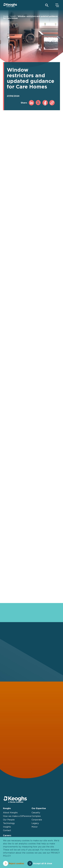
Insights (7, 827)
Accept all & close (43, 863)
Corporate (37, 820)
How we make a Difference (17, 816)
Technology (9, 823)
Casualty (36, 813)
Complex (36, 816)
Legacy (35, 823)
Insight (13, 16)
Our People (9, 820)
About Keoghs (10, 813)
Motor (35, 827)
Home (6, 16)
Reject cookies (16, 863)
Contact (7, 830)
